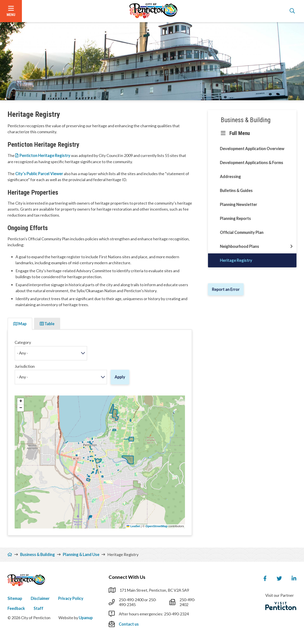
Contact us (129, 624)
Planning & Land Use (81, 554)
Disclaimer (40, 598)
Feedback (16, 608)
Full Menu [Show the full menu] (240, 133)
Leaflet (133, 526)
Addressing (230, 176)
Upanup (86, 618)
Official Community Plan (242, 232)
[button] (21, 401)
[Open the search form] (292, 11)
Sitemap (15, 598)
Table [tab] (47, 324)
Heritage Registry (236, 260)
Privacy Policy (71, 598)
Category (23, 342)
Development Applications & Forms (252, 162)
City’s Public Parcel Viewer (39, 174)
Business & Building (246, 120)
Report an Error (226, 289)
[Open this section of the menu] (291, 247)
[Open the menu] (11, 11)
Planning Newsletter (239, 204)
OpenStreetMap (156, 526)
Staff (38, 608)
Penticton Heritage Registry (45, 155)
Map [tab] (20, 324)
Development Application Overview (252, 149)
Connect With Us (127, 577)
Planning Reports (235, 218)
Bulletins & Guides (236, 190)
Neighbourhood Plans (240, 246)
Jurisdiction (25, 366)
